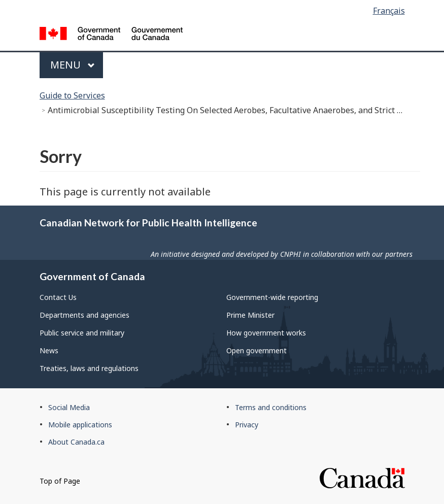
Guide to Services (72, 95)
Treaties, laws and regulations (89, 368)
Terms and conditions (271, 407)
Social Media (69, 407)
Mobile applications (80, 425)
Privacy (247, 425)
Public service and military (82, 333)
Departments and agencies (84, 315)
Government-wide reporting (272, 297)
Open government (257, 350)
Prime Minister (250, 315)
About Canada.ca (76, 442)
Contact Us (58, 297)
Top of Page (60, 481)
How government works (266, 333)
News (49, 350)
